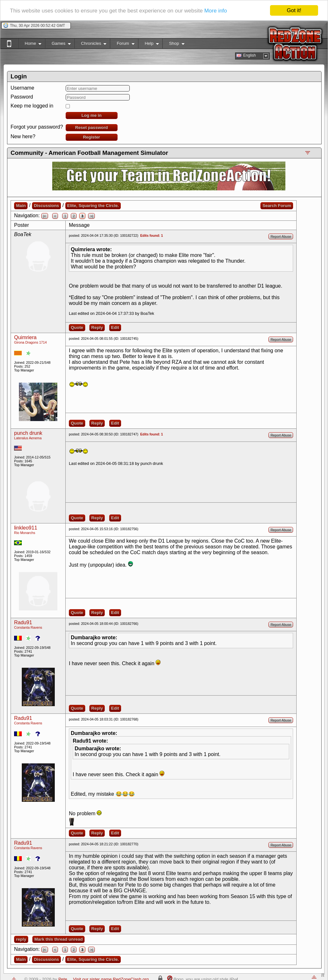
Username (22, 88)
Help (148, 45)
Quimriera (25, 337)
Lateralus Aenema (28, 438)
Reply (97, 327)
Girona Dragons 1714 (30, 342)
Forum (122, 45)
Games (58, 45)
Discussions (47, 206)
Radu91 (23, 622)
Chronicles (90, 45)
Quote (77, 327)
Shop (173, 45)
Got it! (294, 10)
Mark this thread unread (58, 939)
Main (21, 206)
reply (21, 939)
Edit (115, 327)
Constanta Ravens (28, 627)
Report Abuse (281, 236)
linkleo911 (26, 528)
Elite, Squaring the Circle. (93, 206)
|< (45, 216)
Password (22, 97)
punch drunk (28, 433)
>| (91, 216)
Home (30, 45)
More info (216, 11)
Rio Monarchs (25, 533)
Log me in (91, 115)
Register (91, 137)
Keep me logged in (32, 106)
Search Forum (277, 206)
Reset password (92, 127)
